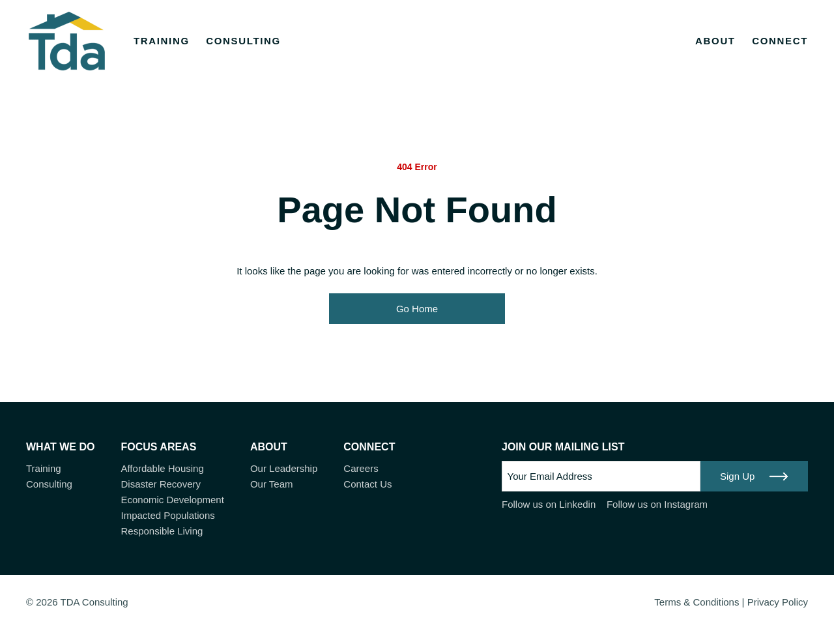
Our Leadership (284, 468)
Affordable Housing (162, 468)
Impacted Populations (167, 515)
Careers (361, 468)
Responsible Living (162, 531)
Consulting (243, 41)
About (715, 41)
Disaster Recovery (161, 484)
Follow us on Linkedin (549, 504)
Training (162, 41)
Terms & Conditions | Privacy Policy (731, 602)
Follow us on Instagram (657, 504)
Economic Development (172, 500)
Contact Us (367, 484)
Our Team (272, 484)
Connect (780, 41)
